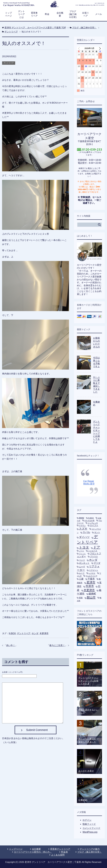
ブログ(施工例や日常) (73, 14)
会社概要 (60, 14)
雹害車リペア (34, 14)
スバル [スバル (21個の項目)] (86, 532)
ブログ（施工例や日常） (90, 852)
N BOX (12, 633)
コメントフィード (91, 828)
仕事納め (83, 800)
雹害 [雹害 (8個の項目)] (81, 598)
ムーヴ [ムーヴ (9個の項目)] (82, 567)
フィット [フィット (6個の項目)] (82, 554)
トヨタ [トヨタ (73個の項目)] (84, 547)
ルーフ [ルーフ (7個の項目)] (82, 573)
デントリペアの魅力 (90, 849)
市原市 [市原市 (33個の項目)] (90, 586)
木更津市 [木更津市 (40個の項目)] (89, 590)
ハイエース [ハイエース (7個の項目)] (93, 551)
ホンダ (35, 633)
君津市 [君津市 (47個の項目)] (91, 582)
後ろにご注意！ (57, 645)
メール (99, 14)
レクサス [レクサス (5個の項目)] (92, 573)
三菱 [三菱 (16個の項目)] (81, 579)
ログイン (87, 820)
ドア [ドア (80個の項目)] (97, 547)
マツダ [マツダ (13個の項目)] (97, 563)
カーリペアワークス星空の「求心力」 (33, 852)
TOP (35, 28)
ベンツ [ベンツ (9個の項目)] (82, 560)
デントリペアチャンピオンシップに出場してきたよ (88, 681)
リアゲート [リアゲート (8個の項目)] (94, 570)
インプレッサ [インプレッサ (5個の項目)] (93, 523)
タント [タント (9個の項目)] (97, 532)
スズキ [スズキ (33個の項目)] (83, 529)
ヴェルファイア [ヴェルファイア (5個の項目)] (91, 576)
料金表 (65, 852)
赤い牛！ (11, 645)
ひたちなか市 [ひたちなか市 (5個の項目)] (89, 521)
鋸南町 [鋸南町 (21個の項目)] (92, 594)
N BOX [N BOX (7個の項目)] (91, 518)
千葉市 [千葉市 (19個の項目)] (91, 579)
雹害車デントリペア (60, 849)
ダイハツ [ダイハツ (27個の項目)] (84, 537)
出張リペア (86, 14)
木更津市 (44, 633)
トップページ (8, 14)
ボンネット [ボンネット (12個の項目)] (84, 563)
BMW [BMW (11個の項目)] (82, 518)
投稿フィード (89, 824)
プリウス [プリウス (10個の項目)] (94, 556)
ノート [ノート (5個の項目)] (82, 551)
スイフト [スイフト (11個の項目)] (94, 525)
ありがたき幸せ (86, 771)
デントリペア (9, 63)
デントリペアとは (21, 14)
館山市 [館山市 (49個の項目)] (91, 597)
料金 (47, 14)
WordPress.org (90, 832)
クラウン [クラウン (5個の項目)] (82, 526)
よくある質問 (58, 855)
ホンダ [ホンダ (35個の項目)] (93, 560)
